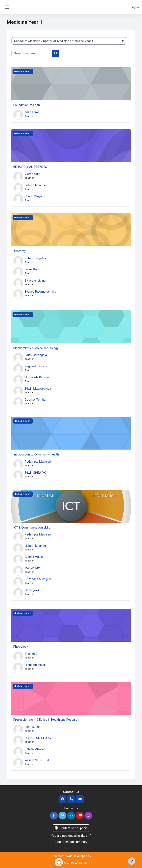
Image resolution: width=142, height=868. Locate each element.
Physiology (21, 647)
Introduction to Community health (36, 454)
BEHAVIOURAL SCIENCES (30, 167)
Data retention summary (71, 842)
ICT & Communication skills (32, 528)
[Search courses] (32, 53)
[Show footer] (132, 861)
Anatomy (20, 251)
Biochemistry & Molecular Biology (36, 348)
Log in (135, 7)
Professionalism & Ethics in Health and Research (46, 720)
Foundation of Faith (27, 105)
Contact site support (71, 828)
